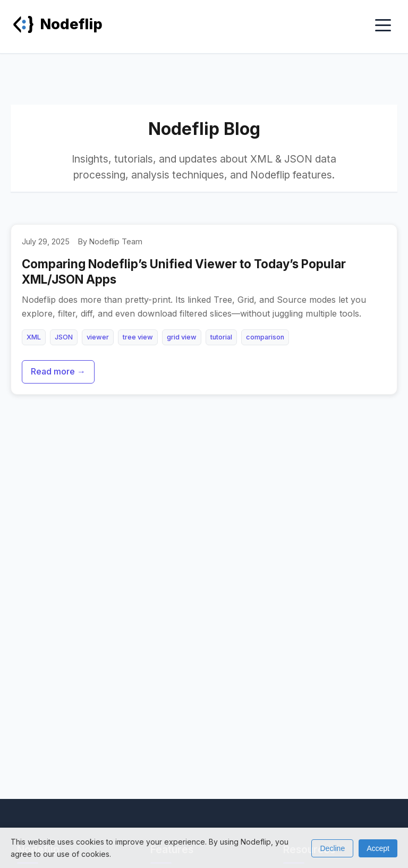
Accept (378, 848)
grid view (182, 337)
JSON (64, 337)
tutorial (221, 337)
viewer (98, 337)
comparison (265, 337)
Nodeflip (58, 24)
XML (34, 337)
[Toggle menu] (383, 26)
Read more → (58, 371)
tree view (138, 337)
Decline (332, 848)
